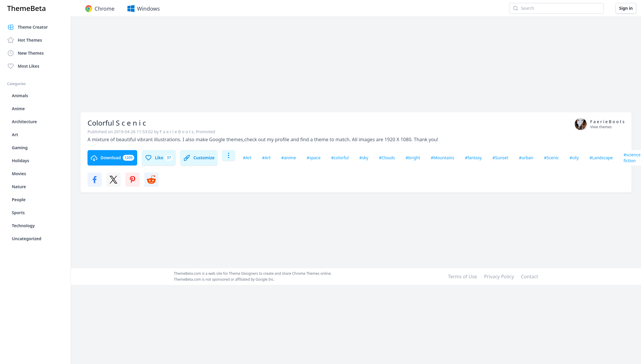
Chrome (99, 9)
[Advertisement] (155, 67)
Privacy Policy (499, 277)
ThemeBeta (26, 8)
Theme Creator (27, 27)
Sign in (626, 8)
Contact (530, 277)
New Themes (25, 53)
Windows (143, 9)
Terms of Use (462, 277)
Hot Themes (25, 40)
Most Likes (23, 66)
